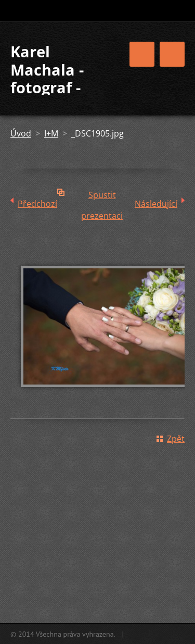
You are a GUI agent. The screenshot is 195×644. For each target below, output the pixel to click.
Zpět (176, 439)
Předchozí (37, 204)
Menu (172, 54)
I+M (51, 133)
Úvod (21, 133)
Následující (156, 204)
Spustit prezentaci (102, 197)
